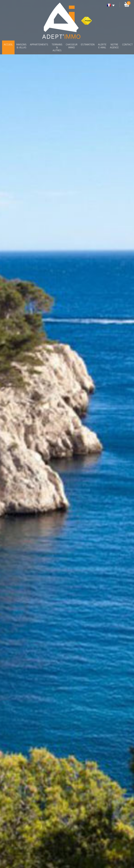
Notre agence (114, 46)
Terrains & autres (57, 47)
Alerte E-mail (102, 46)
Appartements (39, 44)
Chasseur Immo (72, 46)
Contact (128, 44)
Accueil (8, 44)
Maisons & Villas (21, 46)
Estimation (88, 44)
